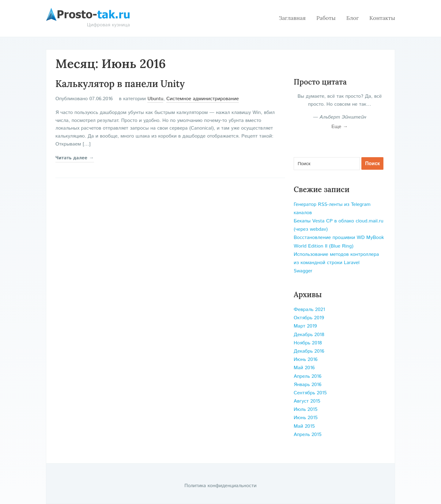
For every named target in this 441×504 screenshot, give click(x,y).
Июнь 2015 (306, 418)
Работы (326, 18)
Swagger (303, 271)
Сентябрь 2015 (310, 393)
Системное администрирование (203, 99)
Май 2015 (304, 426)
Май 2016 (304, 368)
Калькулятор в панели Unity (120, 84)
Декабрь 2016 (309, 351)
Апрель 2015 (308, 435)
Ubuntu (155, 99)
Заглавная (292, 18)
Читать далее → (75, 158)
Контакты (382, 18)
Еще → (340, 127)
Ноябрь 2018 (308, 343)
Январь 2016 (308, 385)
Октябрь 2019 (309, 318)
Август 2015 (307, 401)
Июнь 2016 (306, 360)
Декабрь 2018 (309, 335)
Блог (352, 18)
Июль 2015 (305, 409)
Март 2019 (305, 326)
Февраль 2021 (309, 310)
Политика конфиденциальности (220, 486)
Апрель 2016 (308, 376)
